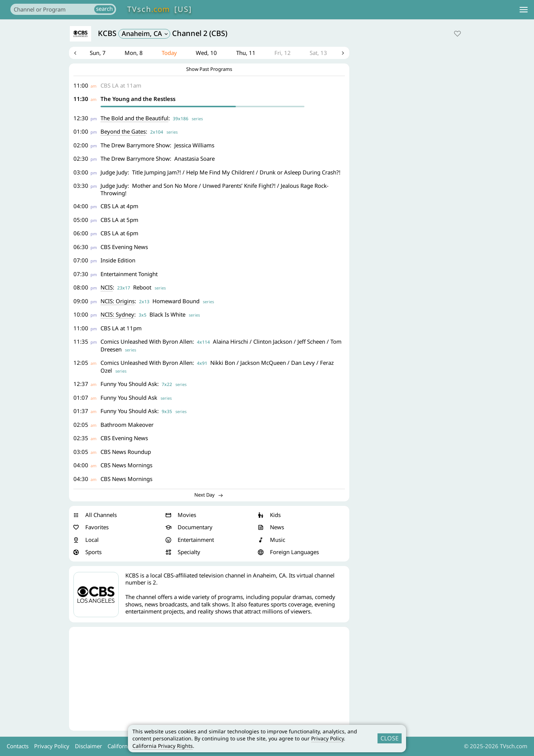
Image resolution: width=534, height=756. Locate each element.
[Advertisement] (209, 680)
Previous (75, 53)
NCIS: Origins (118, 302)
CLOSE (390, 738)
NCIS (107, 288)
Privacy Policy (327, 738)
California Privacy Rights (163, 746)
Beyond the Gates (124, 132)
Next (343, 53)
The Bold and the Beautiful (135, 119)
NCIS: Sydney (118, 315)
